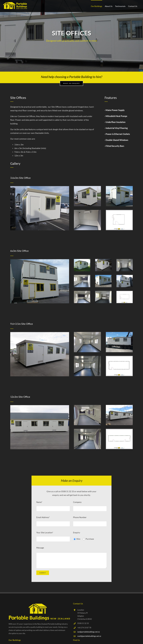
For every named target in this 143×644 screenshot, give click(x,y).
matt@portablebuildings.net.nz (89, 636)
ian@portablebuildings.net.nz (89, 632)
